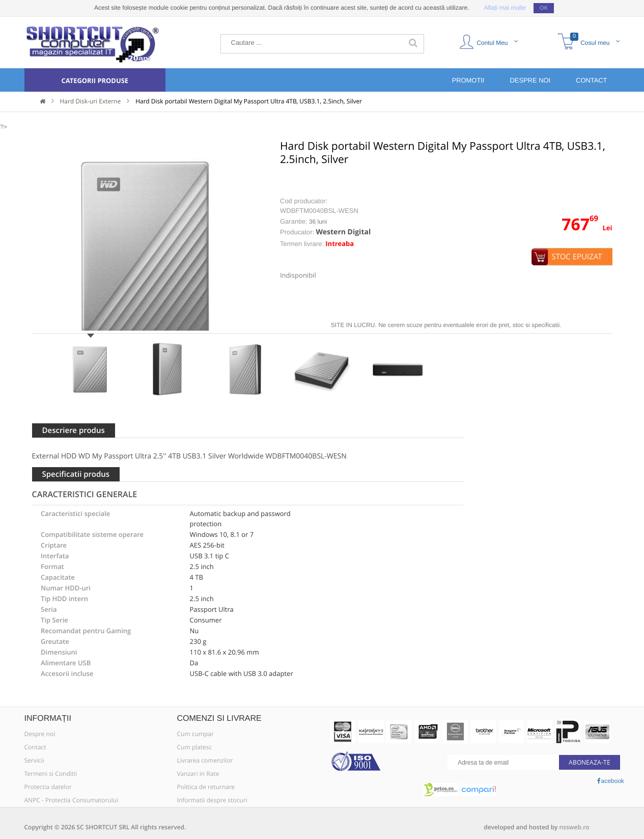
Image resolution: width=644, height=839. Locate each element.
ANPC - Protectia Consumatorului (72, 800)
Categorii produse (95, 80)
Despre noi (40, 734)
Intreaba (340, 243)
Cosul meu (590, 41)
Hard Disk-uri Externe (91, 101)
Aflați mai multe (505, 8)
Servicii (34, 761)
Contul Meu (489, 41)
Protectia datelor (48, 787)
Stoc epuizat (577, 257)
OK (544, 8)
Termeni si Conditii (51, 774)
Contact (35, 747)
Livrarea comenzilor (205, 761)
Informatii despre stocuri (212, 800)
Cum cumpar (195, 734)
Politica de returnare (206, 787)
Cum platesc (195, 747)
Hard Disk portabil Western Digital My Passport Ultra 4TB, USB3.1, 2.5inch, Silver (249, 101)
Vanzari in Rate (198, 774)
